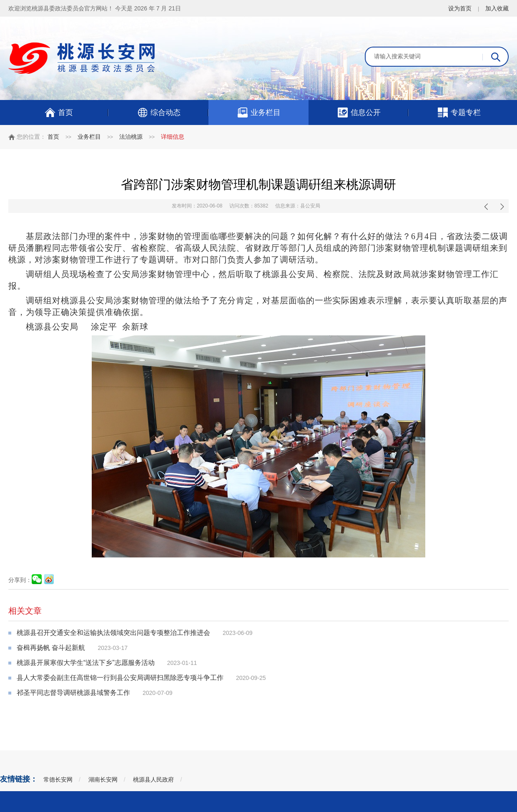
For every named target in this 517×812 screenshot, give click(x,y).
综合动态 (159, 112)
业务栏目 (259, 112)
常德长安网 (58, 780)
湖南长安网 (103, 780)
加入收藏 (497, 8)
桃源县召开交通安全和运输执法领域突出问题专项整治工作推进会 (113, 633)
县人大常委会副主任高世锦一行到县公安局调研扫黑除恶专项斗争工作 (120, 678)
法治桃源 (131, 137)
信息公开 (359, 112)
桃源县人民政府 (153, 780)
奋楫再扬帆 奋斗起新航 (51, 648)
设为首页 (460, 8)
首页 (59, 112)
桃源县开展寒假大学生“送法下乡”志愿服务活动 (86, 663)
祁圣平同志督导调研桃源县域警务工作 (73, 693)
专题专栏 (459, 112)
